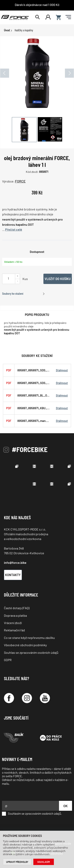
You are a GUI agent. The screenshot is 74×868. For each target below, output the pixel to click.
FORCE (20, 181)
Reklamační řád (14, 630)
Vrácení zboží (13, 623)
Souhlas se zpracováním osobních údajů (31, 652)
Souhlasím (44, 862)
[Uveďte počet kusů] (8, 278)
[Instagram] (27, 698)
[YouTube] (45, 698)
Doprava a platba (15, 615)
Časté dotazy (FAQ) (17, 608)
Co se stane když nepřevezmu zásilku (29, 638)
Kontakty (13, 575)
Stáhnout (62, 370)
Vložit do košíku (58, 279)
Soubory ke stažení (13, 294)
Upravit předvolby (17, 862)
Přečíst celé (14, 229)
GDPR (8, 660)
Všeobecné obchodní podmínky (25, 645)
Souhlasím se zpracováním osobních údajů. (32, 814)
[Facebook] (9, 698)
